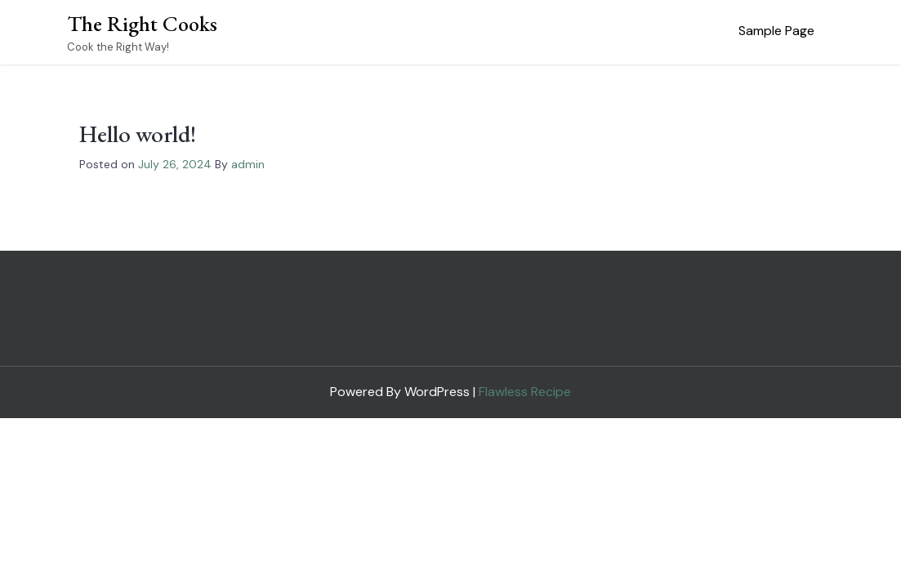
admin (248, 164)
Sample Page (776, 31)
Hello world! (138, 134)
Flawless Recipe (525, 392)
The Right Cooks (142, 24)
